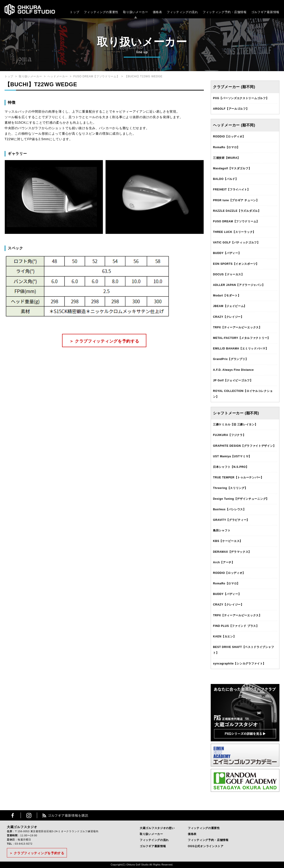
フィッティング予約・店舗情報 (208, 840)
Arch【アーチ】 (224, 562)
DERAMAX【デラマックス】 (232, 552)
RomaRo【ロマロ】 (226, 147)
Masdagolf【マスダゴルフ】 (232, 168)
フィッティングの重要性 (101, 12)
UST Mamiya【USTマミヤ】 (232, 456)
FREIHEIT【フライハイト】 (232, 190)
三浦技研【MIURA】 (227, 158)
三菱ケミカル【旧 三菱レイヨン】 (235, 424)
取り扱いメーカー (136, 12)
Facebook (13, 815)
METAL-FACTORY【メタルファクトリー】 (242, 338)
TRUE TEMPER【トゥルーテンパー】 (238, 477)
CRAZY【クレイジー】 (228, 317)
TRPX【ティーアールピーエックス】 (237, 327)
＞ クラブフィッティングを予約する (104, 341)
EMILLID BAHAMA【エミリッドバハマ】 (241, 349)
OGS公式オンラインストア (206, 846)
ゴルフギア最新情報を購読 (68, 815)
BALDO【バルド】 (226, 179)
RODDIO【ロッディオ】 (229, 137)
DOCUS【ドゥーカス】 (229, 274)
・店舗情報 (239, 12)
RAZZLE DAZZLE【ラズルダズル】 (237, 211)
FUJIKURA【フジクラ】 (229, 435)
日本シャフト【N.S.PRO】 (231, 467)
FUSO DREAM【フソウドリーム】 (96, 76)
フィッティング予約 (225, 12)
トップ (75, 12)
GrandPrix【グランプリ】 (231, 359)
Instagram (29, 815)
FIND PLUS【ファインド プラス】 (236, 626)
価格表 (157, 12)
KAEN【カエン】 (224, 636)
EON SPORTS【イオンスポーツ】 (236, 264)
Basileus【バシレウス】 (229, 509)
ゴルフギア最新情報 (265, 12)
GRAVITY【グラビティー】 (231, 520)
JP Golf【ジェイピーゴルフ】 (233, 380)
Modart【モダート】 (227, 296)
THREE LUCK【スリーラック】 (234, 232)
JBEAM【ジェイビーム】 (230, 306)
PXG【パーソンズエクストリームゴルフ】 (241, 98)
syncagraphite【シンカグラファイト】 (239, 664)
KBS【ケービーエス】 (228, 541)
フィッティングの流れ (182, 12)
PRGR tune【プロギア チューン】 (236, 200)
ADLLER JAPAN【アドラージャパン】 (239, 285)
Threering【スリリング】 (230, 488)
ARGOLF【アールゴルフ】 (231, 109)
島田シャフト (222, 530)
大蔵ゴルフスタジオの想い (157, 828)
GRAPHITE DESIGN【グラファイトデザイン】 (244, 446)
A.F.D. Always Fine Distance (233, 370)
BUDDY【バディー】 (227, 253)
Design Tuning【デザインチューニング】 (241, 499)
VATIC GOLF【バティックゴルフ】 (236, 243)
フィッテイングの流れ (154, 840)
